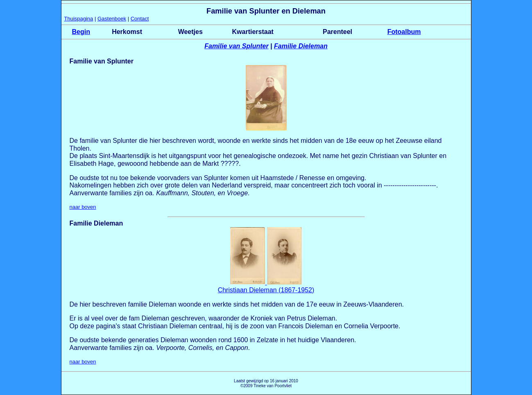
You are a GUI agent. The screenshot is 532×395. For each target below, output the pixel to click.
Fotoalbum (404, 32)
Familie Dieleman (301, 46)
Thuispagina (79, 19)
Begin (81, 32)
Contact (140, 19)
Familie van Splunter (236, 46)
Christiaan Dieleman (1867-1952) (266, 290)
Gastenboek (112, 19)
